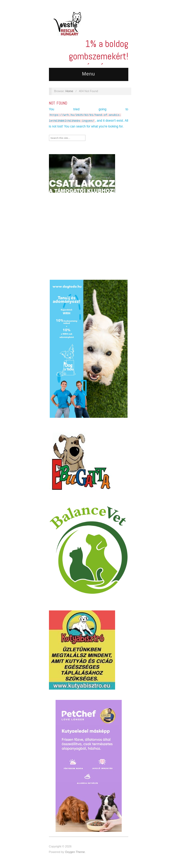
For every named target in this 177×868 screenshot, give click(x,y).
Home (69, 91)
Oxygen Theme (75, 852)
